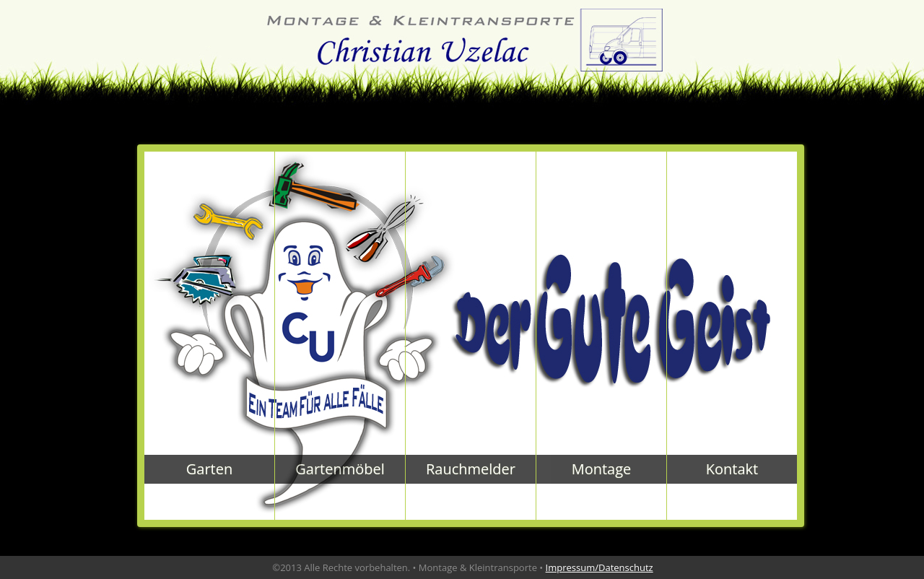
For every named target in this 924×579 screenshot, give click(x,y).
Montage (602, 469)
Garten (209, 469)
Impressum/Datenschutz (600, 567)
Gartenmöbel (340, 469)
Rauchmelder (471, 469)
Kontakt (732, 469)
